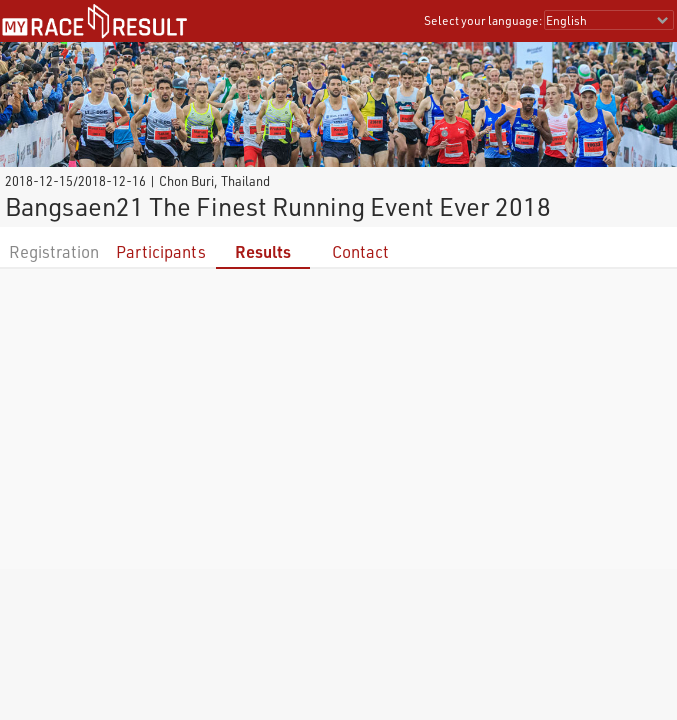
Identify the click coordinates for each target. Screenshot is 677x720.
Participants (161, 251)
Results (263, 251)
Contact (360, 251)
